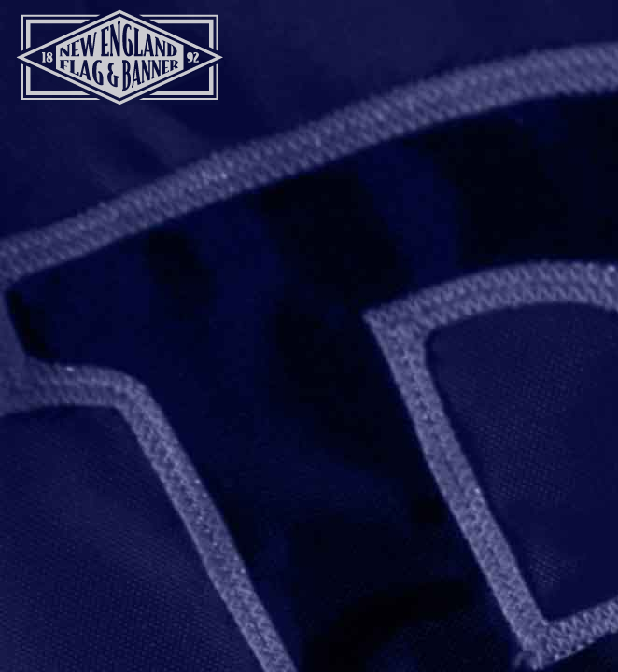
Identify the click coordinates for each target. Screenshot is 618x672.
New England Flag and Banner (119, 57)
